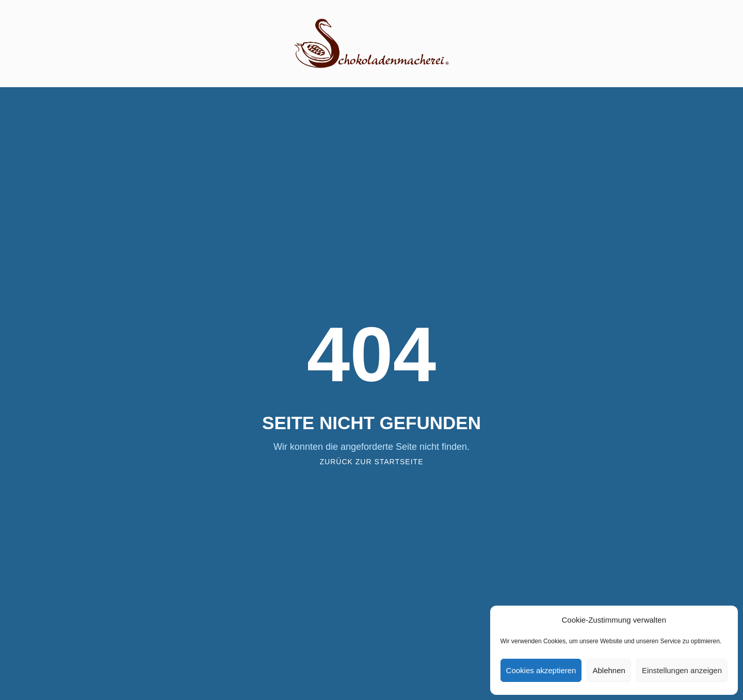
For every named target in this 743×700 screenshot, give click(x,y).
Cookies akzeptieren (541, 670)
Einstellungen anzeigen (682, 670)
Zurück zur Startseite (372, 462)
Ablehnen (609, 670)
